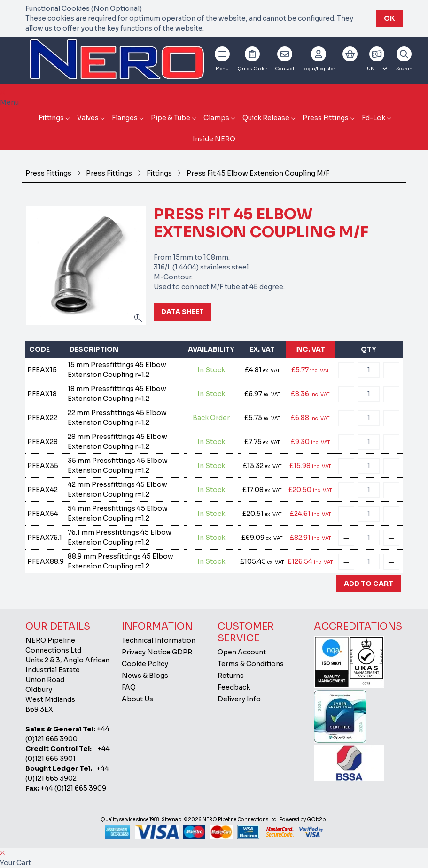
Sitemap (171, 819)
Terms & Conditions (251, 664)
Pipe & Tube (171, 118)
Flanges (125, 118)
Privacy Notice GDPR (157, 652)
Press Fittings (326, 118)
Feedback (234, 687)
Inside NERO (214, 139)
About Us (137, 699)
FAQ (129, 687)
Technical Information (159, 640)
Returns (231, 676)
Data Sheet (183, 312)
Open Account (242, 652)
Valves (88, 118)
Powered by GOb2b (303, 819)
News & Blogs (145, 676)
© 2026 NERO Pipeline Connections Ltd (230, 819)
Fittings (51, 118)
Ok (389, 18)
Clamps (216, 118)
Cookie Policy (145, 664)
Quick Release (266, 118)
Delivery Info (239, 699)
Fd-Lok (374, 118)
